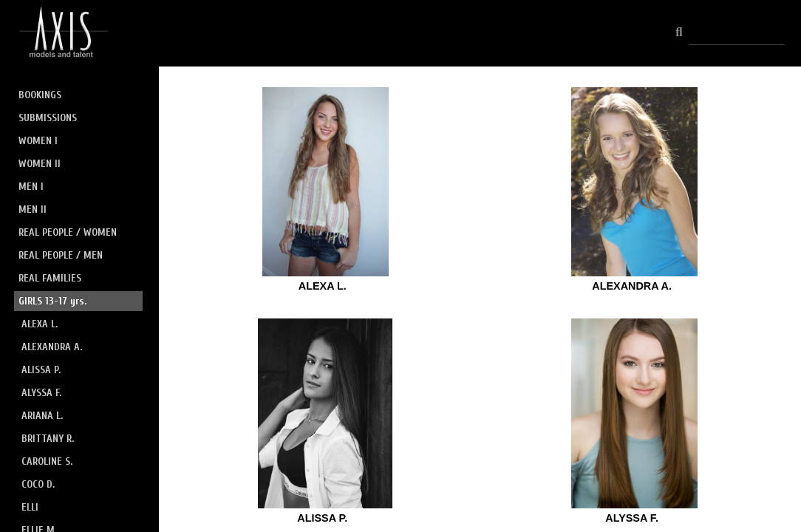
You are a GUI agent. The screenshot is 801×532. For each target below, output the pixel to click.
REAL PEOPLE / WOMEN (68, 232)
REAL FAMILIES (50, 278)
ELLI (30, 507)
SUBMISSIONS (48, 118)
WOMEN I (38, 141)
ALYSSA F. (41, 393)
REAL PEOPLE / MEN (61, 255)
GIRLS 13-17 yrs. (52, 301)
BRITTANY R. (48, 439)
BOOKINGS (40, 95)
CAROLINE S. (47, 461)
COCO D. (38, 484)
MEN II (33, 209)
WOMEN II (40, 164)
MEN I (31, 187)
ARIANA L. (42, 416)
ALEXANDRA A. (52, 347)
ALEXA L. (40, 324)
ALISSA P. (41, 370)
